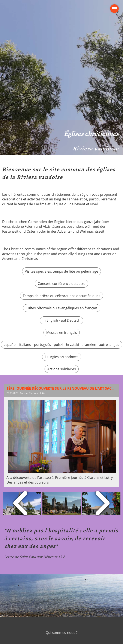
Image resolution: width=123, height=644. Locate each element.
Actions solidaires (62, 369)
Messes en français (62, 333)
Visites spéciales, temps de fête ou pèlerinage (61, 271)
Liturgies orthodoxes (62, 357)
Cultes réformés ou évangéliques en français (62, 308)
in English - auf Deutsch (61, 320)
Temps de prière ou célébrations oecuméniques (61, 296)
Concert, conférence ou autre (61, 284)
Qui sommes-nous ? (62, 633)
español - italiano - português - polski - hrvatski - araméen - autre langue (62, 345)
